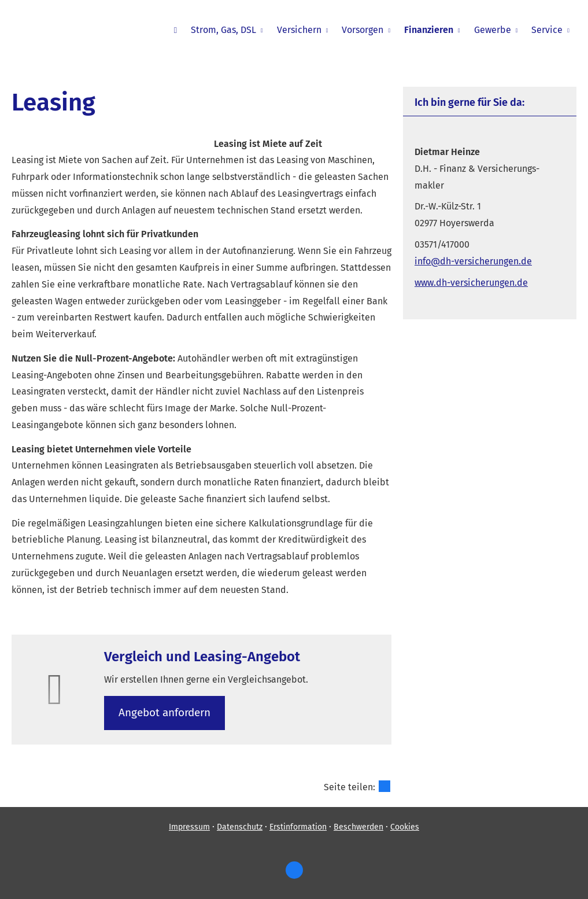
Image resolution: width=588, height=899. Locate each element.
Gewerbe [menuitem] (493, 30)
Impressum (189, 827)
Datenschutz (240, 827)
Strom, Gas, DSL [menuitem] (223, 30)
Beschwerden (358, 827)
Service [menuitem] (547, 30)
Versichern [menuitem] (299, 30)
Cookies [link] (405, 827)
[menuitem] (175, 30)
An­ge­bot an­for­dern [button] (164, 712)
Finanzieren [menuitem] (429, 30)
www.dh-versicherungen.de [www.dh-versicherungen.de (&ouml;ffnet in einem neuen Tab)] (471, 283)
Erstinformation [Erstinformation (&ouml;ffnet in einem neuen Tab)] (298, 827)
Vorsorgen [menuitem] (363, 30)
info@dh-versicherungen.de (473, 261)
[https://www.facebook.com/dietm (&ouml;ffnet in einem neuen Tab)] (294, 870)
